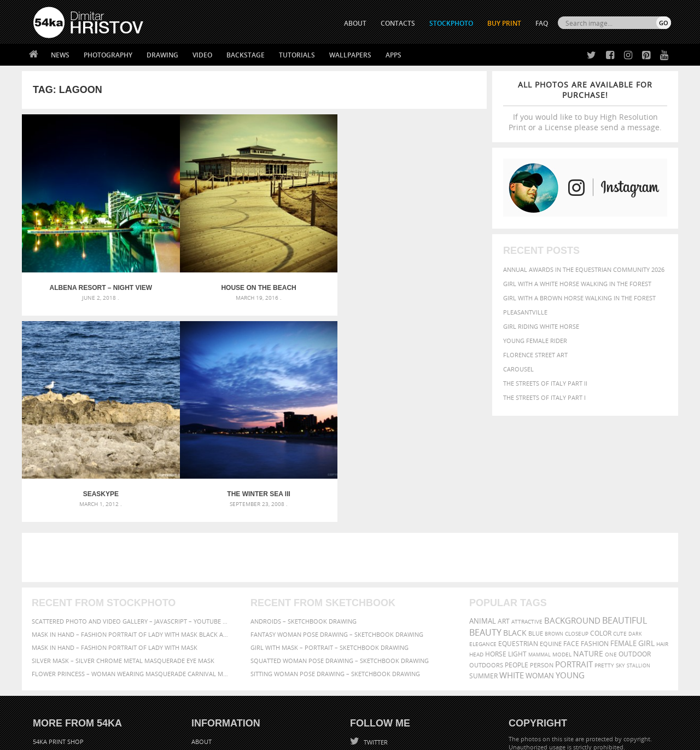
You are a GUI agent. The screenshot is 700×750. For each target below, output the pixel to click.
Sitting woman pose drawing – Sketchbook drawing (335, 551)
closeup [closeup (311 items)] (577, 511)
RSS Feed (261, 713)
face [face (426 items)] (571, 521)
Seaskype (313, 246)
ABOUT (355, 23)
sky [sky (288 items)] (620, 543)
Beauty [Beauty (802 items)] (485, 510)
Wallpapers (350, 55)
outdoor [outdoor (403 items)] (635, 531)
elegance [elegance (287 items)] (483, 522)
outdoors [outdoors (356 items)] (486, 543)
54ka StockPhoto (61, 633)
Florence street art (535, 355)
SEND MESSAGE (575, 641)
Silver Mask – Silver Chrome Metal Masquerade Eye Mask (123, 538)
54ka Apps (48, 674)
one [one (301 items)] (611, 532)
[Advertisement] (352, 435)
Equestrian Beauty (147, 713)
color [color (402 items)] (601, 511)
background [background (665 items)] (572, 498)
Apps (393, 55)
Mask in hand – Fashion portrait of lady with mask (115, 525)
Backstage (246, 55)
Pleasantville (525, 312)
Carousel (518, 369)
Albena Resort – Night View (80, 246)
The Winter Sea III (429, 246)
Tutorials (297, 55)
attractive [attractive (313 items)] (527, 499)
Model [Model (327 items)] (562, 532)
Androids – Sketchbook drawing (304, 499)
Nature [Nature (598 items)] (588, 531)
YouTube (375, 676)
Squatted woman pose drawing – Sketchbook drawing (340, 538)
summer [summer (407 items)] (483, 553)
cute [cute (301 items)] (620, 511)
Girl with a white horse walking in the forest (577, 284)
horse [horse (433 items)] (496, 531)
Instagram (379, 648)
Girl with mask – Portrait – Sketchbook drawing (329, 525)
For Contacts (214, 674)
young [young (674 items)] (570, 553)
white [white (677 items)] (512, 553)
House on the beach (196, 246)
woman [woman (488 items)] (540, 553)
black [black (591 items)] (515, 510)
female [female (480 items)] (623, 521)
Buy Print (504, 23)
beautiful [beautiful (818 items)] (625, 498)
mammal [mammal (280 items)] (539, 532)
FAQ (542, 23)
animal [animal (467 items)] (483, 499)
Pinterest (377, 662)
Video (202, 55)
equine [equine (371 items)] (551, 521)
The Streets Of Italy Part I (544, 397)
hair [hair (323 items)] (662, 521)
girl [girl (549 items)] (646, 521)
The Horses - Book (62, 660)
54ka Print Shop (58, 619)
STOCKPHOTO (451, 23)
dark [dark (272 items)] (635, 511)
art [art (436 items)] (504, 499)
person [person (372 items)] (542, 542)
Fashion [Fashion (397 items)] (595, 521)
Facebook (378, 634)
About (202, 619)
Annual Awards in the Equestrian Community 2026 (584, 269)
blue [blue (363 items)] (536, 511)
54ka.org (124, 738)
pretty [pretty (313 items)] (604, 543)
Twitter (375, 620)
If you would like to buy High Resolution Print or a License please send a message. (585, 106)
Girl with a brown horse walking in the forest (579, 298)
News (60, 55)
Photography (108, 55)
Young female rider (535, 341)
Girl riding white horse (541, 326)
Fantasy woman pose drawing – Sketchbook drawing (337, 512)
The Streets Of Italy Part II (545, 383)
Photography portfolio (73, 646)
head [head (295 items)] (476, 532)
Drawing (162, 55)
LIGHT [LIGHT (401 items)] (517, 531)
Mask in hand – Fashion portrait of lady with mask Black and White (131, 512)
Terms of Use (184, 738)
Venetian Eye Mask (212, 713)
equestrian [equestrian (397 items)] (518, 521)
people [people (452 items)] (517, 542)
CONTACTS (398, 23)
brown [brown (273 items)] (554, 511)
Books (202, 646)
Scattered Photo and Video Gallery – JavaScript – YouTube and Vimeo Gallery (131, 499)
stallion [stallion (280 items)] (638, 543)
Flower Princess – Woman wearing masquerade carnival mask (131, 551)
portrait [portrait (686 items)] (574, 542)
